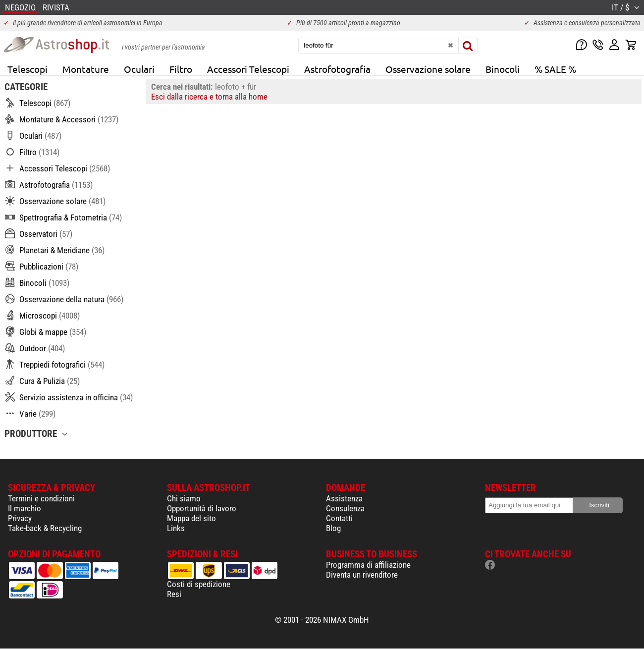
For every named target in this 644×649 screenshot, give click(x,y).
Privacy (20, 518)
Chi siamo (184, 498)
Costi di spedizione (199, 584)
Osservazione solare (428, 69)
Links (176, 528)
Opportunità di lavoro (202, 508)
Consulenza (345, 508)
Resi (174, 594)
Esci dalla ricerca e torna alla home (209, 97)
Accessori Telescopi (248, 69)
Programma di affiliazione (368, 565)
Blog (333, 528)
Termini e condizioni (41, 498)
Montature (86, 69)
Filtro (181, 69)
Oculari (139, 69)
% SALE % (555, 69)
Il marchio (25, 508)
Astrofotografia (337, 69)
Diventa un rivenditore (362, 575)
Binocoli (503, 69)
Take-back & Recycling (45, 528)
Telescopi (27, 69)
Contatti (339, 518)
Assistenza (344, 498)
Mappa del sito (191, 518)
